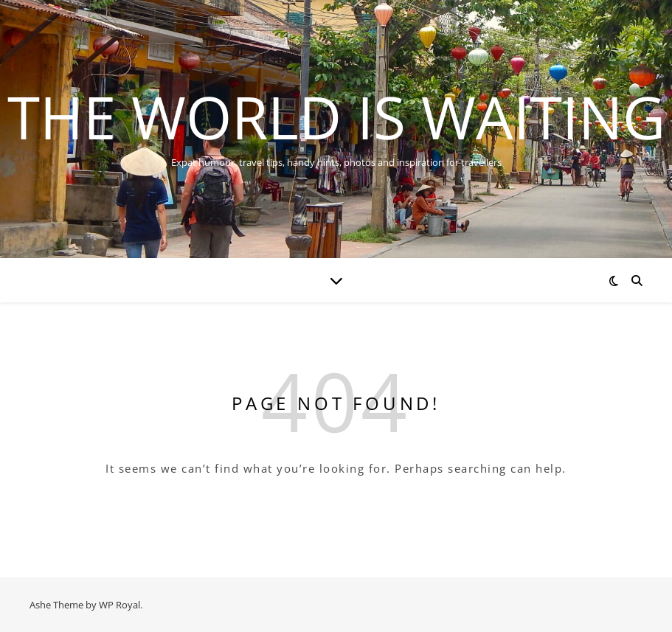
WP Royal (119, 605)
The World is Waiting (336, 117)
